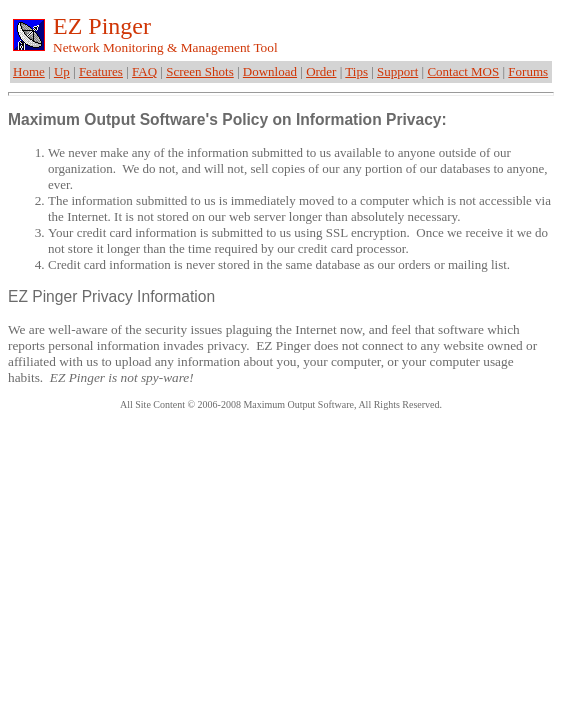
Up (62, 71)
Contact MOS (463, 71)
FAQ (144, 71)
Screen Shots (200, 71)
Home (29, 71)
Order (321, 71)
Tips (356, 71)
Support (397, 71)
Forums (528, 71)
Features (101, 71)
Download (270, 71)
